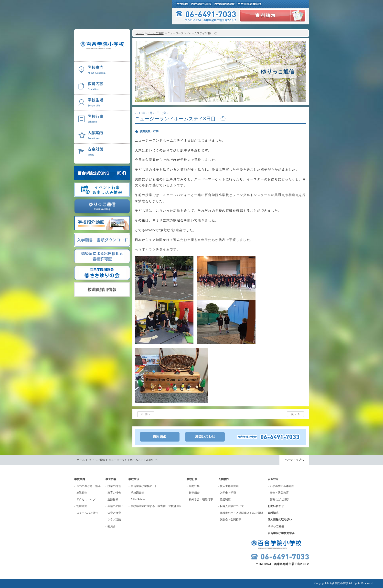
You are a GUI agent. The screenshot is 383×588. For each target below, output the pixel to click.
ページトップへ (294, 460)
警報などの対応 (279, 499)
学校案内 (80, 479)
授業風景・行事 (149, 131)
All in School (138, 499)
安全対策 (273, 479)
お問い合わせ (276, 506)
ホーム (140, 33)
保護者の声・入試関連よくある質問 (241, 513)
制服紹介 (82, 506)
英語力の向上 (116, 506)
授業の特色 (114, 486)
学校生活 (134, 479)
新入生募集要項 (229, 486)
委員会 (112, 526)
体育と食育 (114, 513)
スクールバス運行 (87, 513)
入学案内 (223, 479)
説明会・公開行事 (231, 519)
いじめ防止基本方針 (282, 486)
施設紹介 (82, 493)
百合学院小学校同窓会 (281, 533)
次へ (294, 414)
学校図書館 (137, 493)
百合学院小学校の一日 (144, 486)
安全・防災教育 (279, 493)
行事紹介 (194, 493)
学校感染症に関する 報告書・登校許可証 (156, 506)
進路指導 (113, 499)
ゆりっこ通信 (156, 33)
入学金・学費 (228, 493)
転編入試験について (232, 506)
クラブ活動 (114, 519)
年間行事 (194, 486)
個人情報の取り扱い (280, 519)
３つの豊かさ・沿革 (89, 486)
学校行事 (192, 479)
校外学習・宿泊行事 (201, 499)
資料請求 (273, 513)
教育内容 (111, 479)
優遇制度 (225, 499)
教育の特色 (114, 493)
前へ (148, 414)
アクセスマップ (86, 499)
